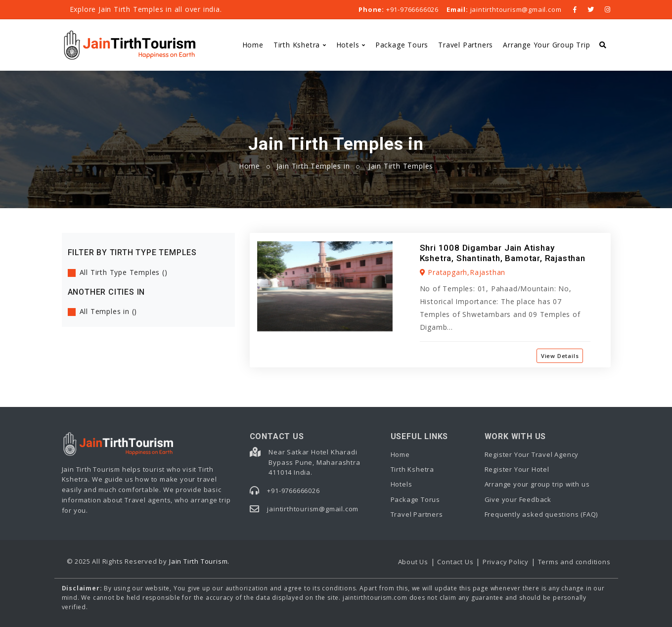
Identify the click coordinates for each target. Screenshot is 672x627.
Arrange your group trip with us (537, 484)
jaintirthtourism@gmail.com (504, 9)
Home (253, 45)
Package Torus (415, 499)
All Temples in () (109, 311)
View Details (560, 356)
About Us (413, 562)
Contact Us (455, 562)
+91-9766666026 (399, 9)
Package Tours (402, 45)
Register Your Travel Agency (532, 454)
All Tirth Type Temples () (124, 272)
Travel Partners (466, 45)
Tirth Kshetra (297, 45)
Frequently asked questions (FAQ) (541, 514)
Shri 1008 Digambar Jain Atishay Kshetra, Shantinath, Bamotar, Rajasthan (503, 253)
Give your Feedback (518, 499)
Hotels (348, 45)
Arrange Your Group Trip (546, 45)
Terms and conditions (574, 562)
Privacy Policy (506, 562)
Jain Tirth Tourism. (199, 561)
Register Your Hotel (517, 469)
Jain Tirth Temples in (313, 166)
